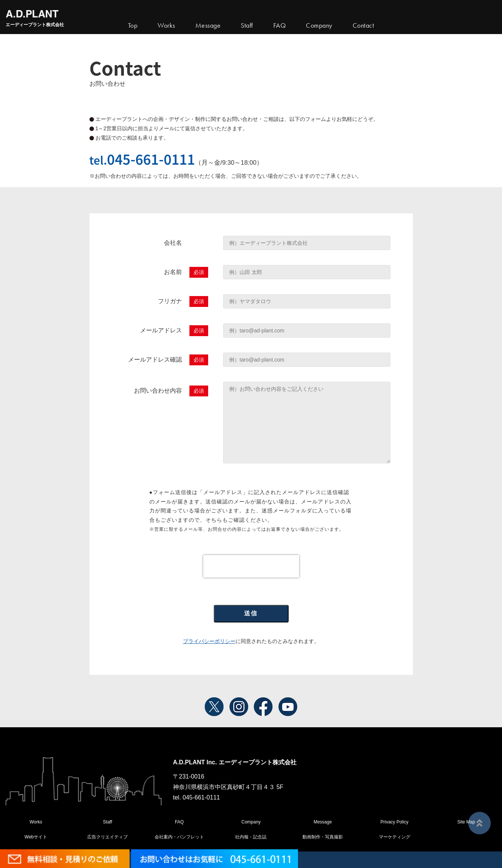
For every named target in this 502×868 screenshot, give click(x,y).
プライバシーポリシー (209, 641)
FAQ (179, 822)
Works (166, 25)
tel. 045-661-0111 (196, 797)
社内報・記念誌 (251, 837)
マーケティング (395, 837)
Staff (107, 822)
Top (133, 25)
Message (323, 822)
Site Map (466, 822)
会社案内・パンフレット (179, 837)
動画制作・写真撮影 (323, 837)
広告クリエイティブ (107, 837)
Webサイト (36, 837)
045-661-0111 (151, 159)
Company (251, 822)
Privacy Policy (394, 822)
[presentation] (251, 566)
